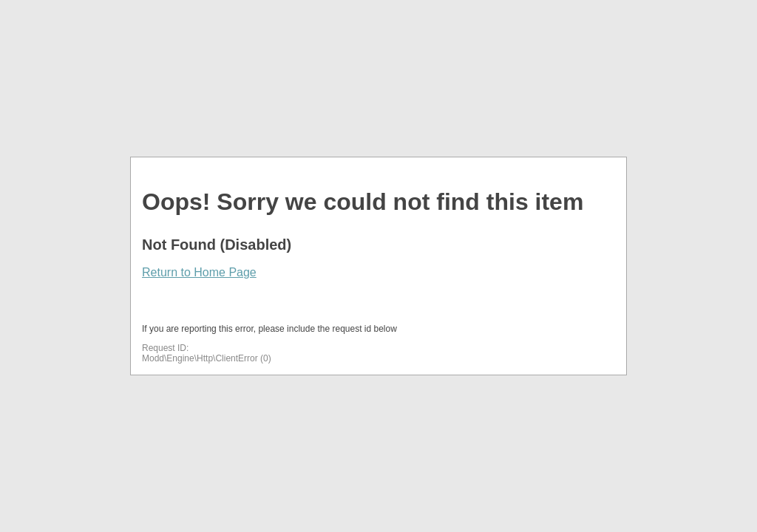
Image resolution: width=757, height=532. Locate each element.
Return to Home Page (199, 272)
